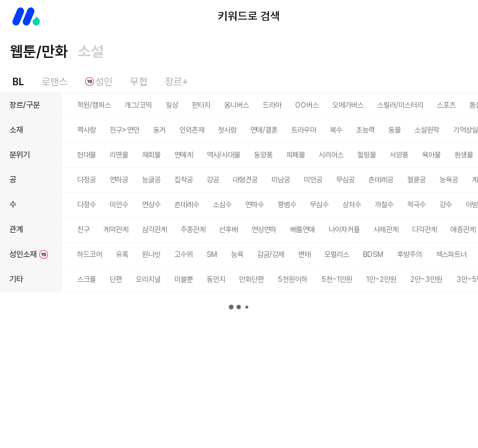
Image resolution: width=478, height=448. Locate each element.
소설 (91, 51)
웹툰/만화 (39, 51)
